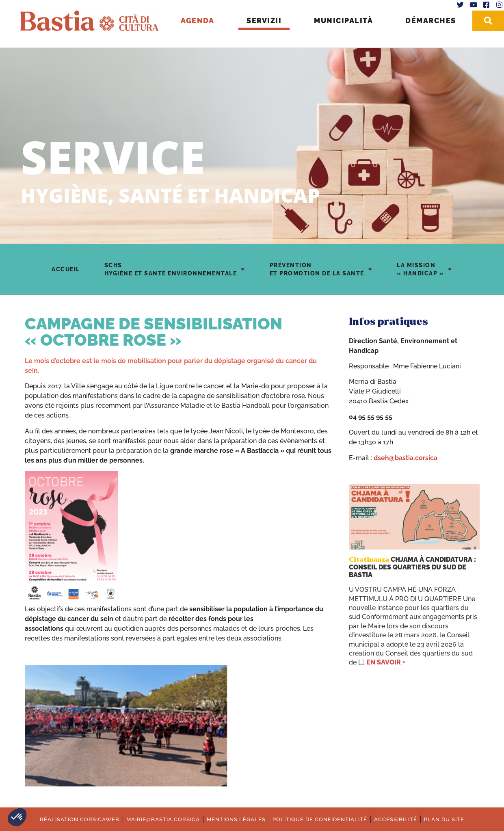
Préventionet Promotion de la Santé (321, 269)
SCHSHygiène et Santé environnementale (175, 269)
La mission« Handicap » (425, 269)
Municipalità (342, 21)
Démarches (429, 21)
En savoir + (386, 662)
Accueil (66, 269)
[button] (17, 817)
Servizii (263, 21)
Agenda (196, 21)
